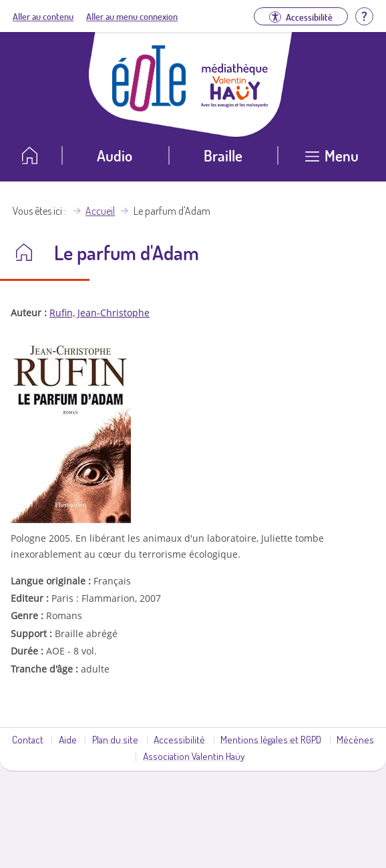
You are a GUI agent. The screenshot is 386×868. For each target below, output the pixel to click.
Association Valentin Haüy (194, 756)
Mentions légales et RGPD (271, 739)
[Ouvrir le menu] (332, 160)
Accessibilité (179, 739)
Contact (28, 739)
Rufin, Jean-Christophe (100, 313)
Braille (223, 155)
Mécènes (355, 739)
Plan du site (115, 739)
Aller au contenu (43, 16)
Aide (68, 739)
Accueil (100, 211)
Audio (115, 155)
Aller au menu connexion (132, 16)
